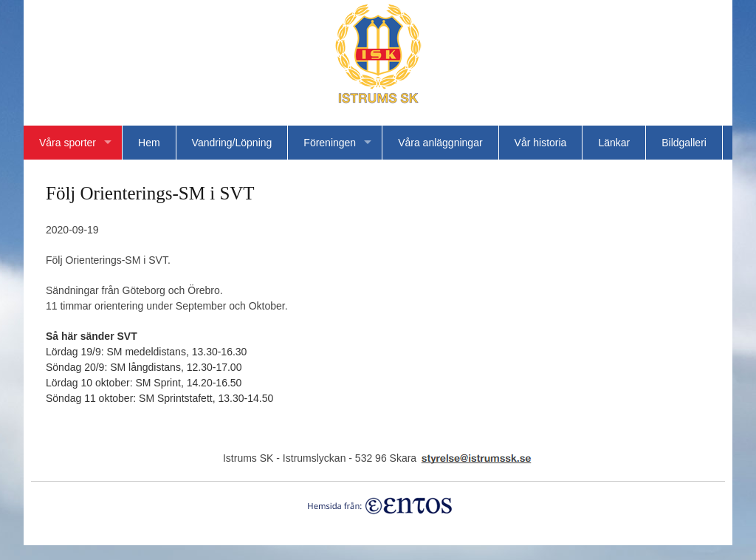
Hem (149, 143)
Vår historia (541, 143)
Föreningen (330, 143)
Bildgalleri (684, 143)
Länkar (614, 143)
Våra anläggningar (440, 143)
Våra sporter (68, 143)
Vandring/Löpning (232, 143)
